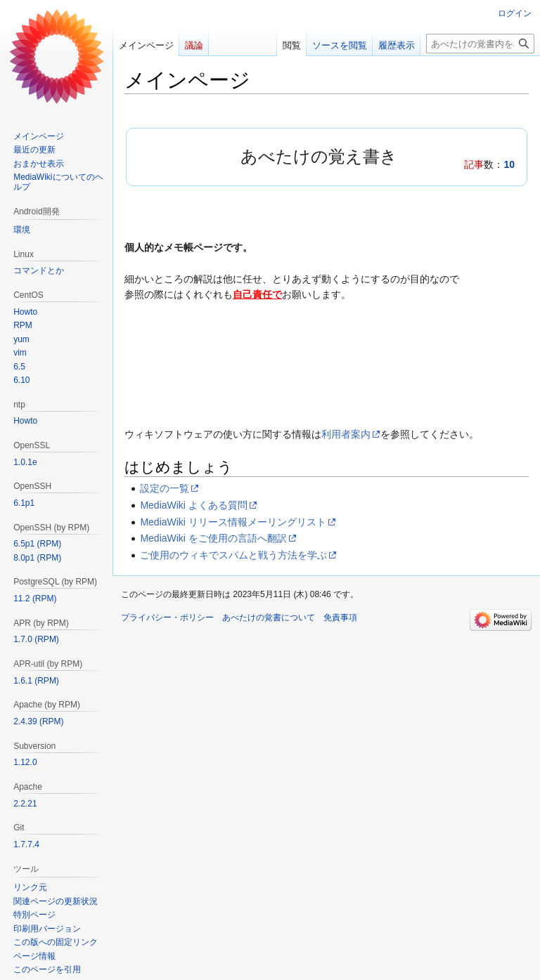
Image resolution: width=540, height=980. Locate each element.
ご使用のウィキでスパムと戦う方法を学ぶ (233, 555)
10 (509, 164)
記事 (474, 164)
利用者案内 (346, 434)
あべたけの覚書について (269, 618)
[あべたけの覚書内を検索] (480, 44)
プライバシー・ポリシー (167, 618)
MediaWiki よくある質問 (193, 505)
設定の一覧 (165, 488)
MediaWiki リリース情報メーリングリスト (233, 522)
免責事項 (340, 618)
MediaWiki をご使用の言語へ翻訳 (213, 538)
